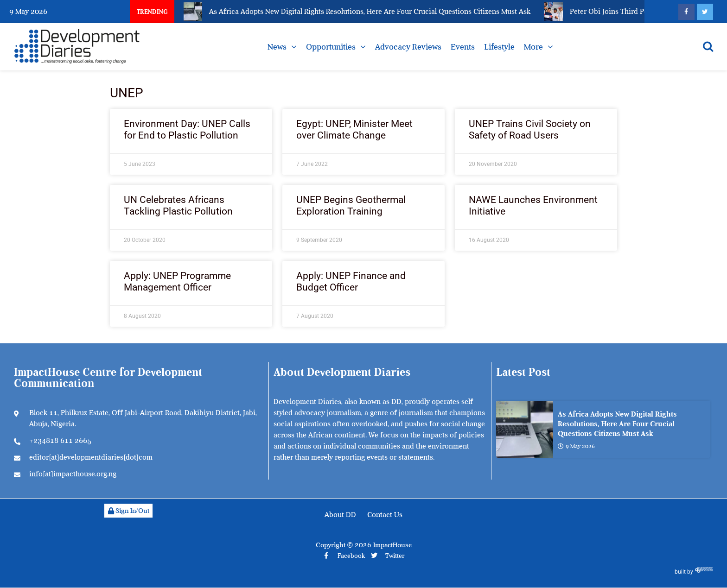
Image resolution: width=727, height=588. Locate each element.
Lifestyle (499, 47)
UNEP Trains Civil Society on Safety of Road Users (530, 130)
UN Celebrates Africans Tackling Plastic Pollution (178, 205)
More (533, 47)
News (277, 47)
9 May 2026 (576, 446)
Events (463, 47)
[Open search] (708, 46)
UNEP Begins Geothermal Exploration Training (351, 205)
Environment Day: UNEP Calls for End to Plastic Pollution (187, 130)
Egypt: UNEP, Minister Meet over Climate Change (354, 130)
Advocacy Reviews (408, 47)
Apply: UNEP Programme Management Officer (177, 281)
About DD (340, 515)
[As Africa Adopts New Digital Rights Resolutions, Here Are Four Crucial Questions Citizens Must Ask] (525, 429)
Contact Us (385, 515)
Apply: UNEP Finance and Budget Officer (351, 281)
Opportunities (331, 47)
